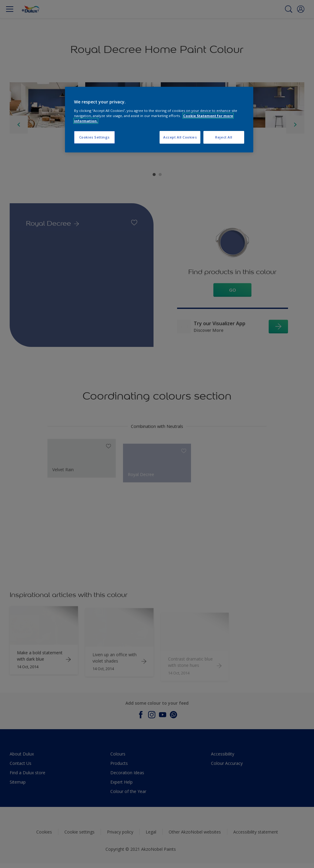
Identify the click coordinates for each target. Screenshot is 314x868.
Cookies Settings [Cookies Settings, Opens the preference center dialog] (94, 137)
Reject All (224, 137)
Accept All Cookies (180, 137)
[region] (159, 120)
